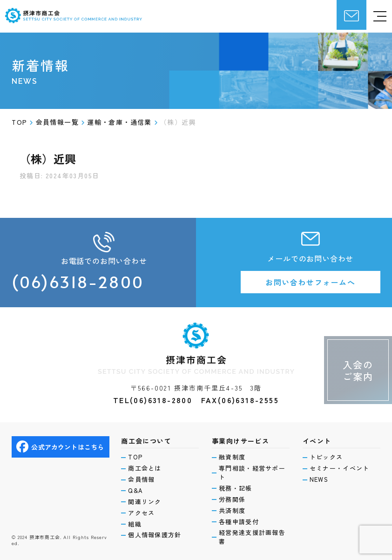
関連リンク (145, 502)
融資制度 (232, 457)
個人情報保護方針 (155, 535)
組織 (135, 524)
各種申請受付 (239, 522)
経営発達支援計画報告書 (252, 537)
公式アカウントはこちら (60, 447)
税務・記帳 (236, 488)
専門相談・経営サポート (252, 473)
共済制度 (232, 511)
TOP (135, 457)
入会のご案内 (358, 371)
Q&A (135, 491)
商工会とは (145, 468)
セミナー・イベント (340, 468)
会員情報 (141, 479)
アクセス (141, 513)
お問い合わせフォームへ (311, 282)
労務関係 (232, 499)
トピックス (326, 457)
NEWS (319, 479)
